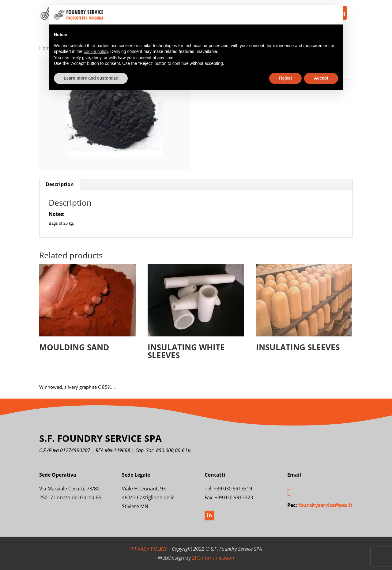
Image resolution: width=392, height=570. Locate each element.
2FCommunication (213, 558)
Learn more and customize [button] (91, 78)
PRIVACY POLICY (149, 549)
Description (60, 184)
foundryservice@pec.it (325, 505)
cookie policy (96, 51)
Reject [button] (285, 78)
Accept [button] (321, 78)
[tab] (60, 184)
